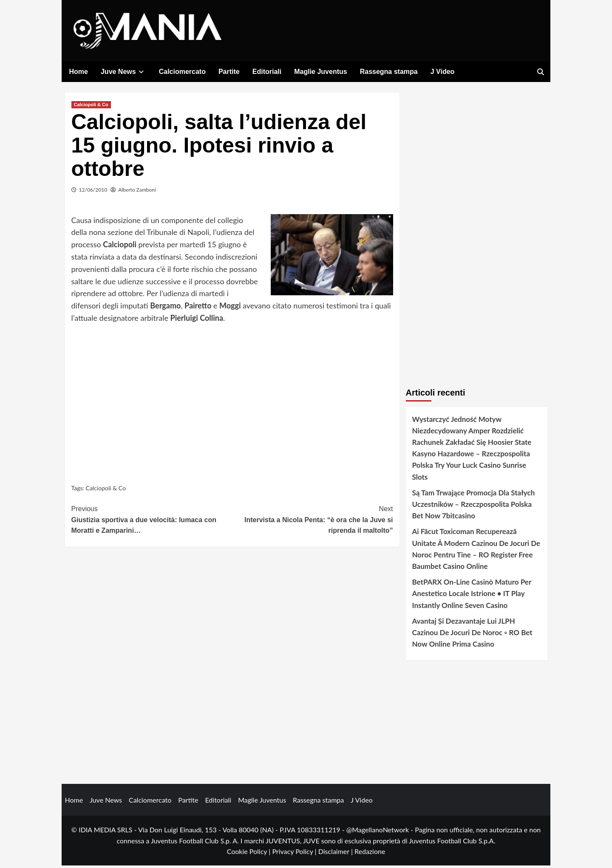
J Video (443, 72)
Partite (229, 72)
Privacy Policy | (295, 854)
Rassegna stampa (389, 72)
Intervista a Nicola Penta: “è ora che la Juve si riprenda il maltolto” (313, 521)
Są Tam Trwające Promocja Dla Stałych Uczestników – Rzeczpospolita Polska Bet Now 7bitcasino (474, 506)
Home (79, 72)
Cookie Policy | (250, 854)
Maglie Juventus (320, 72)
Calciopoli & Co (91, 107)
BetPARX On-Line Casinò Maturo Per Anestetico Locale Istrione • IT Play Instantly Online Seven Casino (472, 596)
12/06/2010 (93, 192)
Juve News (123, 72)
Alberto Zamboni (137, 192)
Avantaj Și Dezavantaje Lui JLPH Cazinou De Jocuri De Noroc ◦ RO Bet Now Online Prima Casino (472, 635)
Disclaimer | (336, 854)
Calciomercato (182, 72)
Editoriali (267, 72)
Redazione (370, 854)
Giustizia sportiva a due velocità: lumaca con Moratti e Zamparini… (152, 521)
